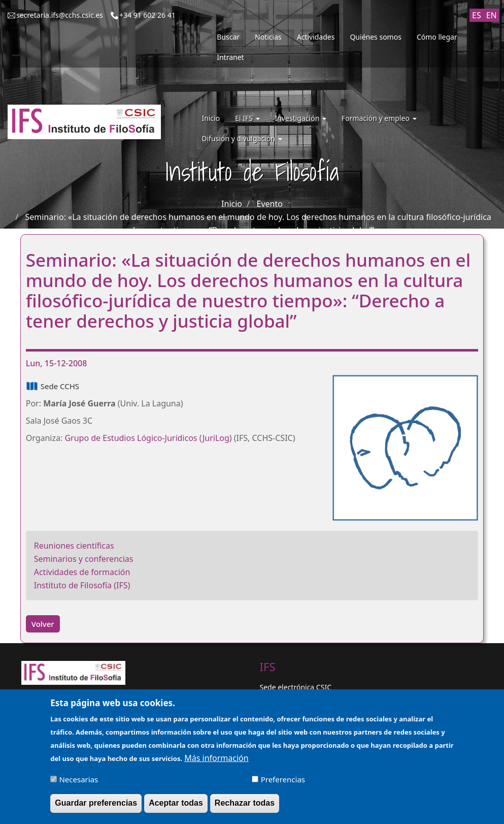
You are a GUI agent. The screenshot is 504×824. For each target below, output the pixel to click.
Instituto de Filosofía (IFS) (82, 585)
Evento (270, 204)
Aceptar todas (176, 808)
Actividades (316, 37)
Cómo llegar (437, 37)
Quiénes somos (375, 37)
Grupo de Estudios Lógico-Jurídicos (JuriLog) (148, 438)
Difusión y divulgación (242, 138)
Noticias (268, 37)
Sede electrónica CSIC (296, 687)
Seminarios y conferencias (84, 559)
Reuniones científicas (74, 546)
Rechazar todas (245, 808)
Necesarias (78, 784)
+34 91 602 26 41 (147, 15)
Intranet (230, 57)
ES (477, 15)
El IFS (247, 118)
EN (492, 15)
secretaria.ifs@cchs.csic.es (60, 15)
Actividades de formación (82, 572)
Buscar (228, 37)
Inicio (211, 118)
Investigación (301, 118)
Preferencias (283, 784)
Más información (216, 763)
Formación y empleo (379, 118)
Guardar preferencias (96, 808)
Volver (43, 624)
